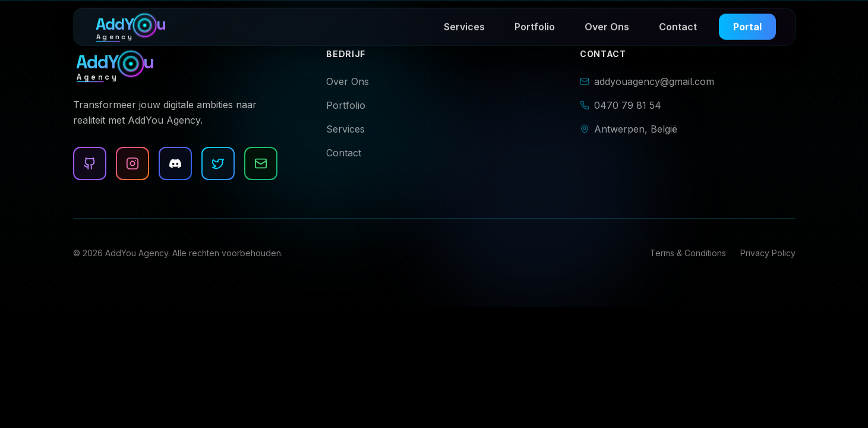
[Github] (90, 163)
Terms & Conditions (688, 253)
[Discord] (175, 163)
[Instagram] (132, 163)
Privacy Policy (768, 253)
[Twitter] (218, 163)
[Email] (260, 163)
